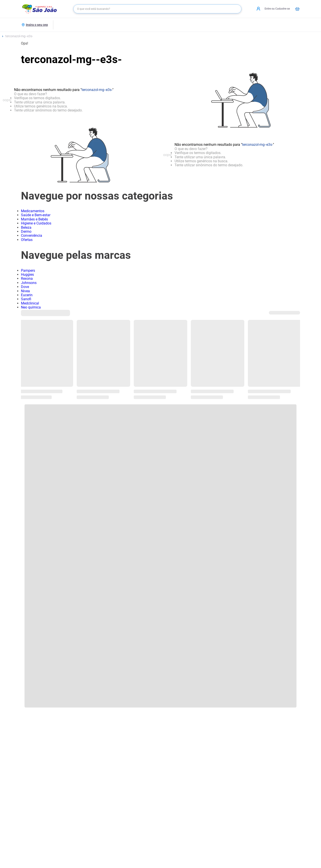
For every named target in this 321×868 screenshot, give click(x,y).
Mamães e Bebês (34, 219)
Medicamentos (33, 211)
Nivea (25, 291)
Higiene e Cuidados (36, 223)
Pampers (28, 270)
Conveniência (32, 236)
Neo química (31, 307)
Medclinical (30, 303)
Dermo (26, 231)
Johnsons (29, 283)
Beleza (26, 227)
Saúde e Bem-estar (36, 215)
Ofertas (27, 240)
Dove (25, 287)
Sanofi (26, 299)
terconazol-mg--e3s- (19, 36)
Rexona (27, 279)
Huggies (27, 275)
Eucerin (27, 295)
